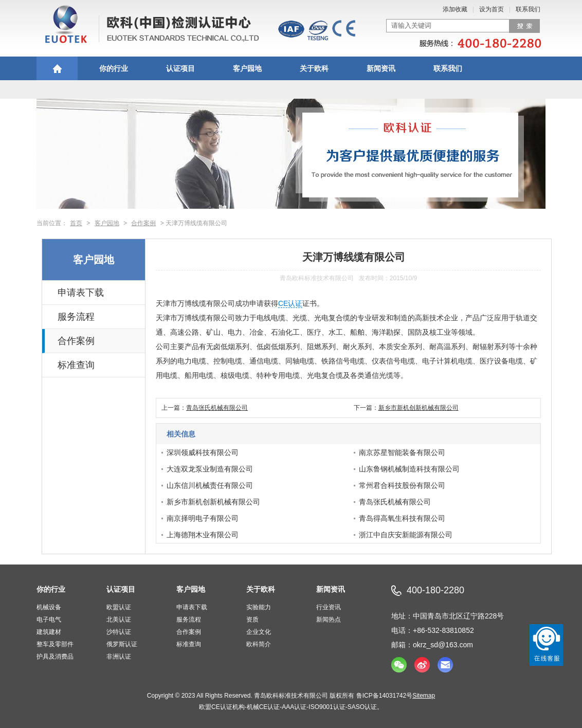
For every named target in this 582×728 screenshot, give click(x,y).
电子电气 (49, 620)
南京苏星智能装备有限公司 (402, 452)
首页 (76, 223)
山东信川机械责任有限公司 (210, 485)
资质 (252, 620)
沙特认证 (119, 632)
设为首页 (492, 9)
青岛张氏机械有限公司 (217, 408)
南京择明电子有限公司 (203, 518)
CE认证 (290, 303)
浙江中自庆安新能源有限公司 (406, 535)
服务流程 (76, 317)
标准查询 (76, 365)
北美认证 (119, 620)
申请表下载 (81, 293)
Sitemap (424, 696)
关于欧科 (314, 68)
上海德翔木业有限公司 (203, 535)
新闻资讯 (381, 68)
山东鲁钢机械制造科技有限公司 (409, 469)
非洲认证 (119, 657)
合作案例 (143, 223)
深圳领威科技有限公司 (203, 452)
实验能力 (259, 607)
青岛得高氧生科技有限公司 (402, 518)
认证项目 (180, 68)
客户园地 (247, 68)
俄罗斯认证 (122, 644)
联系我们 (528, 9)
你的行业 (114, 68)
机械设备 (49, 607)
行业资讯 (329, 607)
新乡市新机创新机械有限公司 (419, 408)
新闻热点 (329, 620)
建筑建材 (49, 632)
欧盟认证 (119, 607)
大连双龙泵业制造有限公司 (210, 469)
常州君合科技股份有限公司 (402, 485)
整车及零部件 (55, 644)
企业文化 (259, 632)
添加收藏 (455, 9)
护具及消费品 (55, 657)
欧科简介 (259, 644)
